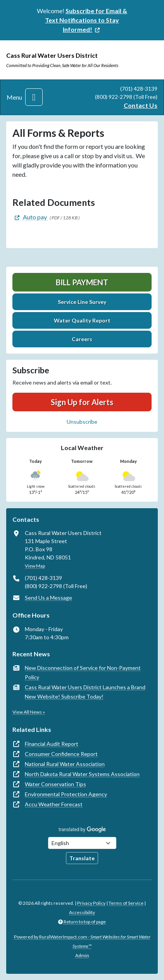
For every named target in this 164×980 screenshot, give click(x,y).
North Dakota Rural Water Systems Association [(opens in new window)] (82, 774)
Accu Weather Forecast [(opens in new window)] (54, 804)
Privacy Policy (91, 903)
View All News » (29, 712)
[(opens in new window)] (86, 20)
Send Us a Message (48, 598)
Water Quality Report (82, 320)
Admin (82, 955)
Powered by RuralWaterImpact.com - (82, 941)
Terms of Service (126, 903)
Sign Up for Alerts (82, 402)
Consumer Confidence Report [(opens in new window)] (61, 754)
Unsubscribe (82, 422)
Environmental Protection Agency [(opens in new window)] (66, 794)
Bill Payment (82, 282)
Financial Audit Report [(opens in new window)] (52, 744)
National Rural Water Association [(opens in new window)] (65, 764)
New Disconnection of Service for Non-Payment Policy (83, 672)
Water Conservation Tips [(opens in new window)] (55, 784)
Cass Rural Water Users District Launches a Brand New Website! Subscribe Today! (85, 692)
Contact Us (141, 105)
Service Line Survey (82, 302)
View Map (35, 566)
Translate (82, 858)
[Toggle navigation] (34, 97)
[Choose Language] (82, 843)
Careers (82, 339)
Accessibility (82, 912)
